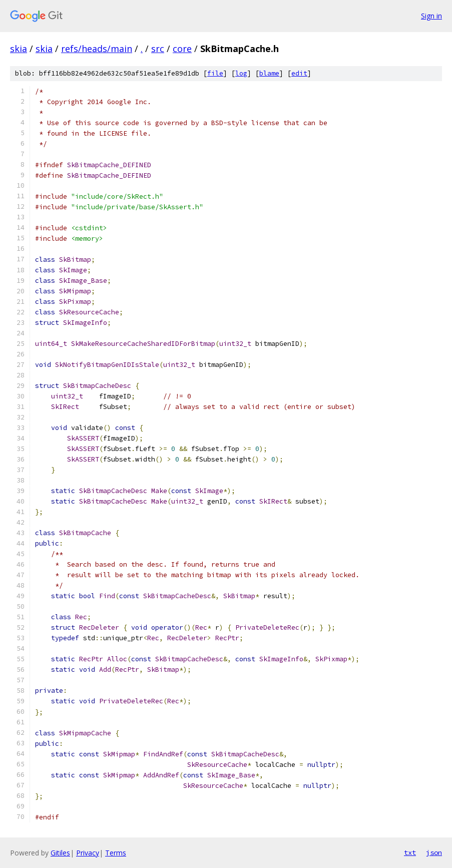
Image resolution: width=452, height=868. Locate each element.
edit (299, 73)
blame (269, 73)
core (182, 49)
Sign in (431, 16)
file (215, 73)
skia (19, 49)
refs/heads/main (97, 49)
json (434, 852)
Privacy (88, 853)
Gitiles (60, 853)
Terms (116, 853)
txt (410, 852)
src (158, 49)
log (241, 73)
